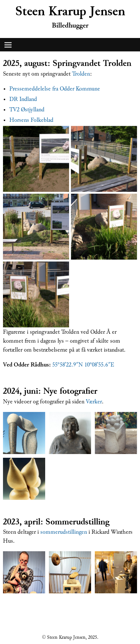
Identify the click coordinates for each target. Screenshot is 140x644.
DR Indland (23, 99)
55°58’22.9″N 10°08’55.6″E (83, 365)
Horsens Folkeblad (31, 120)
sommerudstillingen (64, 532)
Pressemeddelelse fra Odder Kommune (55, 89)
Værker (94, 402)
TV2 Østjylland (27, 110)
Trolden (81, 74)
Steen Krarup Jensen (70, 11)
